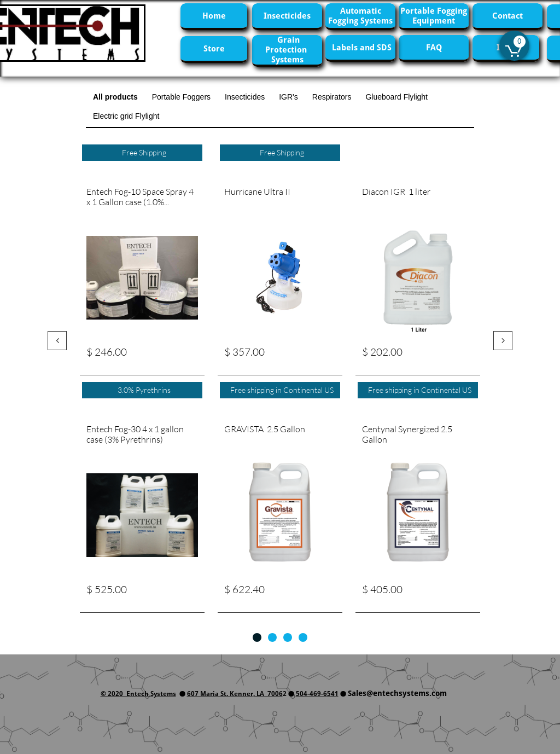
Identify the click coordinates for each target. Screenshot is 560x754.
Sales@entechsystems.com (397, 693)
